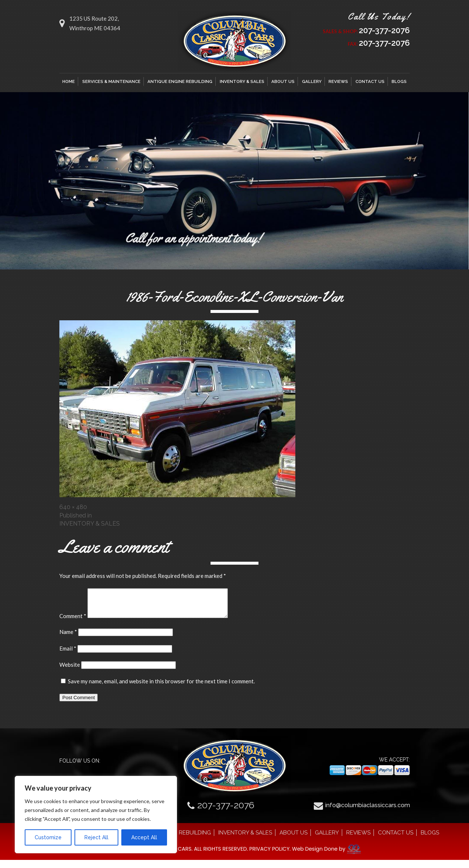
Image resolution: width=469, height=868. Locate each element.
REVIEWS (338, 84)
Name (68, 640)
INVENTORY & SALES (242, 84)
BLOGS (399, 84)
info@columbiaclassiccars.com (368, 813)
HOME (69, 84)
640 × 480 (73, 510)
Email (68, 656)
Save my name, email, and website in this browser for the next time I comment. (161, 689)
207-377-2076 (380, 31)
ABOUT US (283, 84)
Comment (73, 624)
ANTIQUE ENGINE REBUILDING (180, 84)
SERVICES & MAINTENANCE (111, 84)
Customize (48, 837)
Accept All (144, 837)
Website (70, 673)
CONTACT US (370, 84)
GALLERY (312, 84)
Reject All (96, 837)
